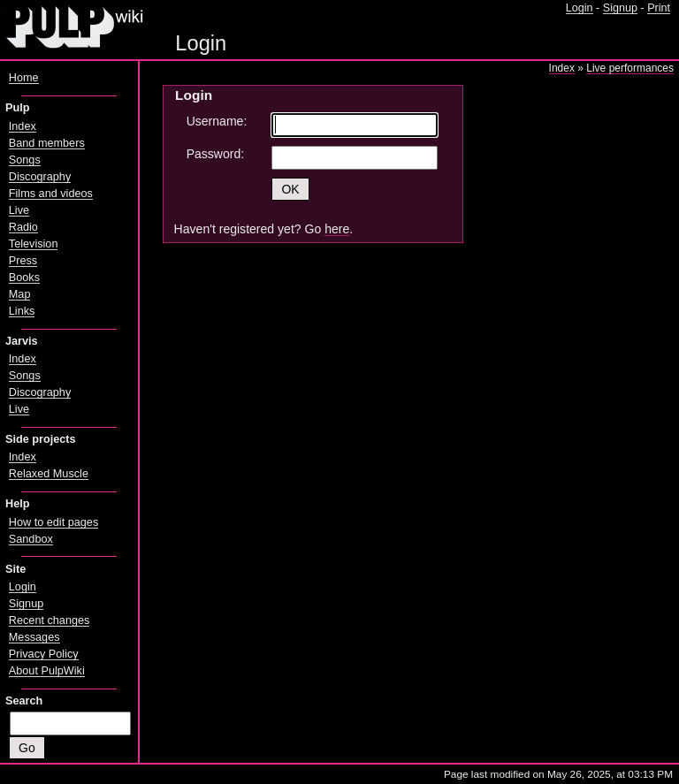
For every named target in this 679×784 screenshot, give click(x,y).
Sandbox (31, 539)
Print (659, 8)
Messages (34, 637)
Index (562, 68)
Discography (40, 177)
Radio (23, 227)
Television (34, 244)
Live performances (630, 68)
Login (580, 8)
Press (23, 261)
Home (24, 78)
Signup (620, 8)
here (337, 229)
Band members (47, 143)
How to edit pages (53, 522)
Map (20, 294)
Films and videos (51, 194)
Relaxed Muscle (49, 474)
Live (19, 210)
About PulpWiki (47, 671)
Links (22, 311)
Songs (25, 160)
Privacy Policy (44, 654)
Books (24, 278)
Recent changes (50, 620)
